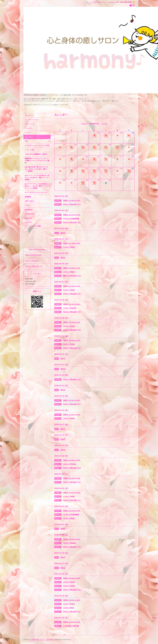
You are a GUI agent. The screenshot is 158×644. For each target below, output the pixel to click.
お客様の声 (29, 210)
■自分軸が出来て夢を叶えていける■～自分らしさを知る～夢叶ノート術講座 (36, 169)
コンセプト (29, 128)
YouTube (28, 222)
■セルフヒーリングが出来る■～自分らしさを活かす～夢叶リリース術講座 (37, 178)
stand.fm (28, 218)
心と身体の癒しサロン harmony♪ (42, 640)
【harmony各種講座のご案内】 (36, 154)
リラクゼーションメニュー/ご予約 (37, 146)
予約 (26, 141)
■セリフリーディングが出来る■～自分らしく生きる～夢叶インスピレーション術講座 (37, 186)
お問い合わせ (30, 201)
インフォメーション (32, 120)
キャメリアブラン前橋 (33, 226)
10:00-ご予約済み (32, 261)
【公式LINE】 (30, 214)
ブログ (27, 205)
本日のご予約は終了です (34, 266)
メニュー (28, 133)
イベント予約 (30, 150)
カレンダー (29, 137)
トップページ (30, 115)
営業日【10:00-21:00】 (34, 255)
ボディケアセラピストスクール (36, 192)
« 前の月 (84, 124)
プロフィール (30, 124)
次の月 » (105, 124)
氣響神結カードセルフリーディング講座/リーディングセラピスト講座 (37, 161)
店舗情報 (28, 197)
